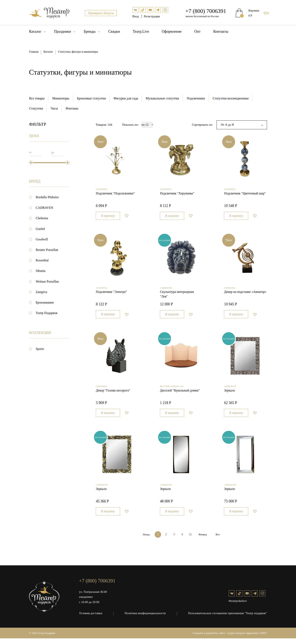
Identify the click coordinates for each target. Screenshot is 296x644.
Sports (40, 349)
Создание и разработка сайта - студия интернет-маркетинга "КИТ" (230, 639)
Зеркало (229, 395)
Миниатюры (61, 98)
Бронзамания (45, 303)
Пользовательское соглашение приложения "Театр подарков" (228, 619)
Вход (136, 16)
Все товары (37, 98)
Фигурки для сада (126, 98)
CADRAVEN (44, 208)
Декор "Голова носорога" (113, 395)
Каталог (35, 31)
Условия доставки (91, 619)
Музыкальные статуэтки (163, 98)
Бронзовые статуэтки (92, 98)
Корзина (254, 10)
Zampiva (41, 292)
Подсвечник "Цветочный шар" (245, 195)
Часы (54, 108)
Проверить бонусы (101, 13)
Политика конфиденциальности (145, 619)
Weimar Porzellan (47, 281)
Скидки (114, 31)
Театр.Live (141, 31)
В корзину (108, 217)
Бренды (90, 31)
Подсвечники (197, 98)
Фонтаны (72, 108)
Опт (198, 31)
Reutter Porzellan (47, 250)
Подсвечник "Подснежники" (115, 195)
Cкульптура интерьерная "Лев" (177, 297)
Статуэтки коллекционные (232, 98)
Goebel (40, 229)
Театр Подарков (46, 313)
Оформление (172, 31)
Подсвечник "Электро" (111, 295)
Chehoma (42, 218)
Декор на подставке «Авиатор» (245, 295)
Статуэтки (36, 108)
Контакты (221, 31)
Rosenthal (42, 260)
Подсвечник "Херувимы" (177, 195)
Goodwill (42, 240)
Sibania (41, 271)
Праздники (63, 31)
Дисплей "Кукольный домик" (180, 395)
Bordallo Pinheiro (47, 197)
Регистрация (152, 16)
